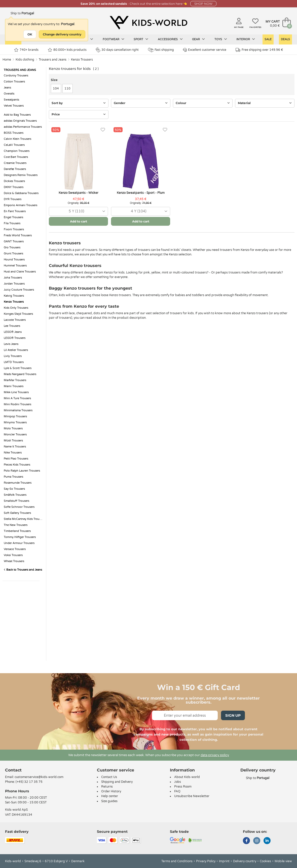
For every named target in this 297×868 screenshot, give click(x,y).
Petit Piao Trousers (16, 459)
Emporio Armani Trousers (21, 205)
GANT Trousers (14, 241)
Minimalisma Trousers (18, 410)
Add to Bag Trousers (17, 115)
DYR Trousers (13, 199)
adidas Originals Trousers (20, 121)
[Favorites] (103, 130)
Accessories (170, 39)
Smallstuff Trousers (16, 501)
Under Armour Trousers (19, 543)
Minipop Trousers (15, 416)
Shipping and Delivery (117, 782)
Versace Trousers (15, 549)
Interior (246, 39)
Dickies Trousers (14, 181)
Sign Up (233, 715)
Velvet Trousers (14, 106)
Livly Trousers (13, 356)
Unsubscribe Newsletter (192, 796)
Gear (198, 39)
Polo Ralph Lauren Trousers (22, 471)
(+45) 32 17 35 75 (29, 782)
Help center (110, 796)
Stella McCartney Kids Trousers (24, 519)
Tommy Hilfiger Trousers (20, 537)
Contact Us (109, 777)
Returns (107, 787)
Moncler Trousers (15, 435)
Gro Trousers (12, 247)
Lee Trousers (12, 326)
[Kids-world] (148, 23)
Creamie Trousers (15, 163)
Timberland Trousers (17, 531)
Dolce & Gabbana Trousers (21, 193)
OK (30, 34)
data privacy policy (215, 755)
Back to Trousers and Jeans (23, 570)
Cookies (265, 861)
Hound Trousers (14, 260)
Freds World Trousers (18, 235)
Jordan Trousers (14, 284)
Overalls (9, 94)
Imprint (224, 861)
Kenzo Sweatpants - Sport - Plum (141, 193)
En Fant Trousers (15, 211)
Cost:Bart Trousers (16, 157)
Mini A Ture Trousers (17, 398)
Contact (13, 770)
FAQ (177, 791)
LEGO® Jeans (13, 332)
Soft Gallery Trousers (17, 513)
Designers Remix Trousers (21, 175)
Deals (285, 39)
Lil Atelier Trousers (16, 350)
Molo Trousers (13, 428)
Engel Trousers (13, 217)
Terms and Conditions (177, 861)
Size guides (109, 801)
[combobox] (78, 211)
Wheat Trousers (14, 561)
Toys (221, 39)
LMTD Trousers (14, 362)
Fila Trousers (12, 223)
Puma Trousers (13, 477)
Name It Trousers (15, 447)
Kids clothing (25, 60)
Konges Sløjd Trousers (18, 314)
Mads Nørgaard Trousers (20, 374)
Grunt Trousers (13, 254)
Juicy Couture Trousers (19, 290)
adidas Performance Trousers (23, 127)
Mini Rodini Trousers (17, 404)
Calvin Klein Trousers (17, 139)
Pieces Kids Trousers (17, 465)
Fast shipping (161, 50)
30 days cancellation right (117, 50)
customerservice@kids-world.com (39, 777)
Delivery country (245, 861)
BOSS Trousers (14, 133)
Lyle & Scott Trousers (18, 368)
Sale (268, 39)
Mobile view (283, 861)
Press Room (183, 787)
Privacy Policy (206, 861)
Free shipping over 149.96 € (259, 50)
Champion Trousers (17, 151)
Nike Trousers (13, 453)
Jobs (178, 782)
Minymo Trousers (15, 422)
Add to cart (79, 221)
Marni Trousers (14, 386)
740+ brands (26, 50)
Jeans (7, 88)
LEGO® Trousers (15, 338)
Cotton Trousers (14, 82)
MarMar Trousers (15, 380)
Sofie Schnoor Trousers (19, 507)
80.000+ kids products (67, 50)
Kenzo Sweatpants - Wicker (79, 193)
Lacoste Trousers (15, 320)
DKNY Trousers (14, 187)
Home (7, 60)
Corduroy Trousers (16, 76)
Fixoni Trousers (14, 229)
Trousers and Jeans (53, 60)
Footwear (114, 39)
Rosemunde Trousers (18, 483)
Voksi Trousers (13, 555)
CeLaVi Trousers (14, 145)
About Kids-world (187, 777)
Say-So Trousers (14, 489)
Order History (111, 791)
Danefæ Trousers (15, 169)
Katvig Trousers (14, 296)
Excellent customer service (205, 50)
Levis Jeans (11, 344)
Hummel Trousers (15, 266)
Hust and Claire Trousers (20, 272)
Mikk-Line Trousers (16, 392)
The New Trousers (16, 525)
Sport (141, 39)
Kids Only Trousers (16, 308)
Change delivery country (62, 34)
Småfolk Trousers (15, 495)
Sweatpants (11, 100)
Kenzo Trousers (82, 60)
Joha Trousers (13, 278)
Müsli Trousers (13, 441)
